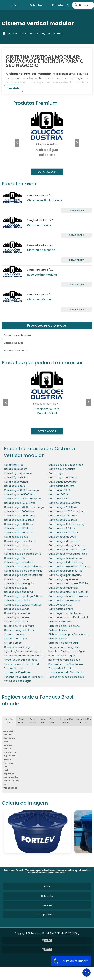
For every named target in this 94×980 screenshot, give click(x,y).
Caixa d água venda (16, 482)
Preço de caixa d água (62, 656)
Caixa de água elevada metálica (68, 554)
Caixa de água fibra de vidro (65, 558)
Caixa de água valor (60, 605)
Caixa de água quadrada (63, 579)
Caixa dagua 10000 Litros (63, 482)
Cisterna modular (39, 225)
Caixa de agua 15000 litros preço (23, 499)
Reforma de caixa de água (64, 660)
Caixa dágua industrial (17, 613)
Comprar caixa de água (18, 647)
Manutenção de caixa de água (67, 651)
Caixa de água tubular (17, 600)
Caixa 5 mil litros (14, 465)
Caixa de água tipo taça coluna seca (70, 596)
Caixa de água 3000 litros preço (67, 524)
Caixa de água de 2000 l (63, 537)
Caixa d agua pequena (62, 469)
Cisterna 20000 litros (16, 622)
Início (16, 5)
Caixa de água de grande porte (23, 554)
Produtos (61, 5)
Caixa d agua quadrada (18, 473)
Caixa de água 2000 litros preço (67, 511)
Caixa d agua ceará (16, 469)
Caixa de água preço (16, 579)
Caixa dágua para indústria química (70, 617)
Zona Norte (21, 721)
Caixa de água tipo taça (18, 592)
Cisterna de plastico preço (64, 626)
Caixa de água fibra (16, 558)
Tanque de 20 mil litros (62, 668)
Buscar (84, 5)
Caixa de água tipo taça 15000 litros (70, 592)
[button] (77, 143)
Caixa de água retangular (19, 583)
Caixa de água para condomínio (23, 571)
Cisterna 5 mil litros (60, 622)
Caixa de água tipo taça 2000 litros (25, 596)
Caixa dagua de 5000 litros (20, 494)
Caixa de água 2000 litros (19, 511)
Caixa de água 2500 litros (19, 520)
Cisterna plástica (39, 299)
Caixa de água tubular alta (64, 600)
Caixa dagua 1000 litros (62, 486)
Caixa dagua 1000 (14, 486)
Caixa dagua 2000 (59, 490)
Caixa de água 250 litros (63, 516)
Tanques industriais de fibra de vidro (25, 677)
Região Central (9, 721)
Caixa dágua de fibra (61, 609)
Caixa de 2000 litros (60, 494)
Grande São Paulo (66, 721)
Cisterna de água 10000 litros (21, 630)
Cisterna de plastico (41, 250)
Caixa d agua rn (58, 473)
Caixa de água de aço (17, 545)
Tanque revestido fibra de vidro (67, 672)
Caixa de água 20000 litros (20, 516)
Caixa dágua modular (17, 617)
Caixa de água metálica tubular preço (71, 566)
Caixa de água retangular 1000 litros (70, 583)
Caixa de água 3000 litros (19, 524)
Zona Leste (53, 721)
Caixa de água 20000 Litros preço (24, 507)
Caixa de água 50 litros (62, 528)
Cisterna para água (15, 639)
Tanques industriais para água (66, 677)
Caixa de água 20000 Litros (64, 503)
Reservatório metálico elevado (22, 664)
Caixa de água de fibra (18, 550)
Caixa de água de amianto (64, 541)
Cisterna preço (13, 643)
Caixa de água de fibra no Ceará (68, 550)
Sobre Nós (36, 5)
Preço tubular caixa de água (21, 660)
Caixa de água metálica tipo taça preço (28, 566)
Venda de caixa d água (18, 681)
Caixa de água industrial (18, 562)
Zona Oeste (33, 721)
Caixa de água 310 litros (18, 528)
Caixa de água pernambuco (65, 575)
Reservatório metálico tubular (66, 664)
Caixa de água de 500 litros (20, 541)
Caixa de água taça (16, 588)
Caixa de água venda (17, 609)
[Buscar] (76, 5)
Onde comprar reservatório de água (26, 656)
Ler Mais (14, 88)
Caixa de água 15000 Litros (20, 503)
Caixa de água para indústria (65, 571)
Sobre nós (47, 896)
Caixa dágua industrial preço (65, 613)
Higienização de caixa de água (22, 651)
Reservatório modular (42, 275)
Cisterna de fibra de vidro (19, 626)
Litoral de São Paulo (83, 721)
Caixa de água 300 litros (63, 520)
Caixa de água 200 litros (63, 507)
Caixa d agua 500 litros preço (66, 465)
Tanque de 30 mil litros (18, 672)
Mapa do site (47, 915)
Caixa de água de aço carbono (67, 545)
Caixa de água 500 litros (18, 533)
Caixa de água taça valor (63, 588)
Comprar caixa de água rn (64, 647)
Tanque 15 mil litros (15, 668)
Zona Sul (43, 721)
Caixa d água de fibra (17, 477)
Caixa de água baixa (16, 537)
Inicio (47, 887)
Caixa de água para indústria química (26, 575)
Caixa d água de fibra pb (63, 477)
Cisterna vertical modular (45, 200)
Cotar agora (47, 172)
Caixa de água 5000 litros (63, 533)
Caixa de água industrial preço (66, 562)
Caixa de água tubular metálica (23, 605)
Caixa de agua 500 (60, 499)
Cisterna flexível (58, 630)
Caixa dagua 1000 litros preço (21, 490)
